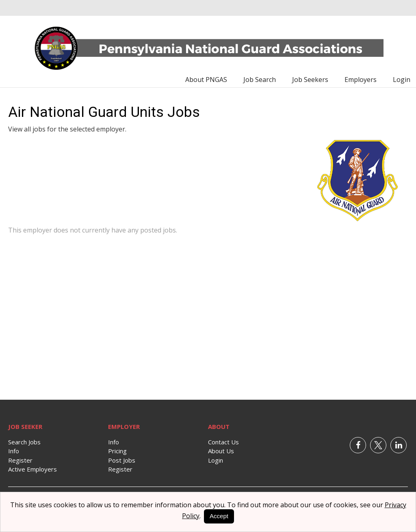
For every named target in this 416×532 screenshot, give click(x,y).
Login (402, 80)
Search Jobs (24, 442)
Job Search (260, 80)
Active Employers (32, 469)
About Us (221, 451)
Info (14, 451)
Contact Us (223, 442)
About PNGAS (206, 80)
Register (20, 460)
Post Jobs (122, 460)
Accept (219, 516)
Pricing (117, 451)
